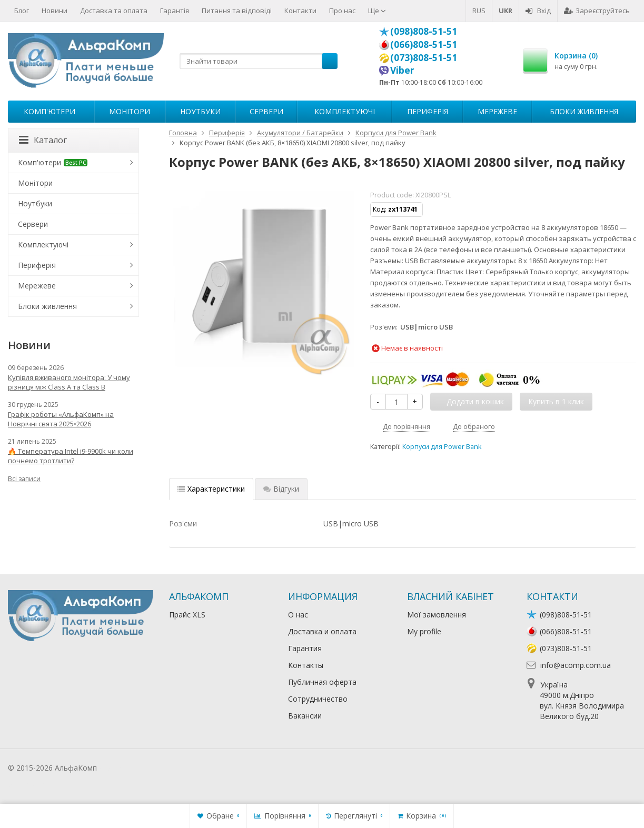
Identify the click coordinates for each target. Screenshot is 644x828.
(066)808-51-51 (424, 44)
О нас (298, 615)
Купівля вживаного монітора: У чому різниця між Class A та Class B (69, 382)
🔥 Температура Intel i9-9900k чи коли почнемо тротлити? (71, 456)
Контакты (306, 665)
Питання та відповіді (237, 11)
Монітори (130, 111)
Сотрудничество (318, 699)
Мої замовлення (437, 615)
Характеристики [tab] (211, 489)
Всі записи (24, 479)
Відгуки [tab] (281, 489)
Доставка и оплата (322, 631)
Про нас (342, 11)
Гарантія (175, 11)
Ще (377, 11)
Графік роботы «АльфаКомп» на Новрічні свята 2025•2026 (61, 419)
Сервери (266, 111)
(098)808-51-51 (424, 31)
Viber (402, 70)
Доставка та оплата (114, 11)
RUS (479, 11)
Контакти (300, 11)
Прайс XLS (187, 615)
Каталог (43, 140)
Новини (55, 11)
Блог (22, 11)
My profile (424, 631)
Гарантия (305, 648)
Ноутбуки (200, 111)
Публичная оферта (322, 682)
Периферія (428, 111)
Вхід (538, 11)
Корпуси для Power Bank (442, 447)
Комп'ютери (49, 111)
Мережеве (497, 111)
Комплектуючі (345, 111)
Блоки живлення (584, 111)
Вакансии (305, 716)
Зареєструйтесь (597, 11)
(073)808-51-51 (424, 57)
